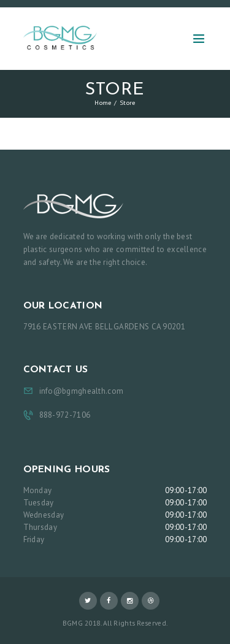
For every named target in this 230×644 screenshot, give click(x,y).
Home (103, 102)
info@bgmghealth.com (82, 391)
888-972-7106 (65, 415)
